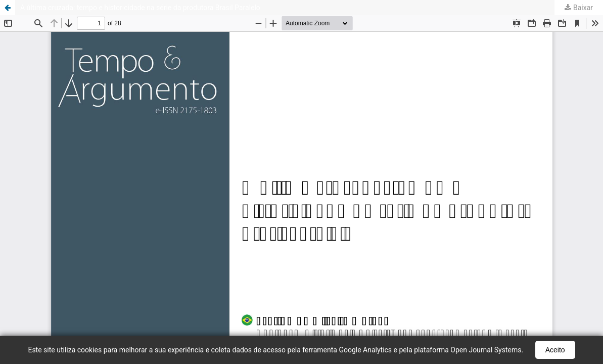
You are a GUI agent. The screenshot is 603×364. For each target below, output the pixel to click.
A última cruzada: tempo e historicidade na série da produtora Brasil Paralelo (140, 8)
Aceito (555, 350)
